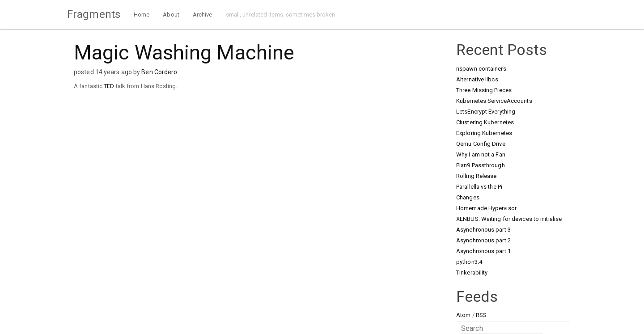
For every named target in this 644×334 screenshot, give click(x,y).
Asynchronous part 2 (483, 240)
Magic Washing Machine (184, 53)
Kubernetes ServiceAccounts (494, 101)
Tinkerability (472, 273)
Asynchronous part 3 (483, 230)
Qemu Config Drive (481, 144)
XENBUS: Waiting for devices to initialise (509, 219)
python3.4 (469, 262)
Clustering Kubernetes (485, 122)
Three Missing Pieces (484, 90)
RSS (481, 315)
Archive (203, 15)
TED (109, 86)
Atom (463, 315)
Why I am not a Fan (481, 154)
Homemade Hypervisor (486, 208)
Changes (468, 197)
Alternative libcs (477, 79)
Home (142, 15)
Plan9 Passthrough (481, 165)
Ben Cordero (159, 72)
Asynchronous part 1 (483, 251)
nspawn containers (481, 69)
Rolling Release (477, 176)
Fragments (94, 14)
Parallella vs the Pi (479, 187)
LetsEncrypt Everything (486, 112)
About (171, 15)
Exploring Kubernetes (484, 133)
